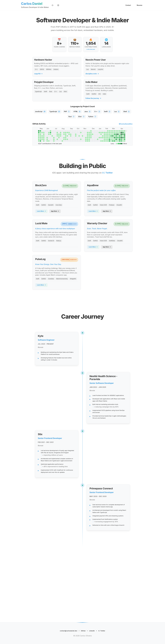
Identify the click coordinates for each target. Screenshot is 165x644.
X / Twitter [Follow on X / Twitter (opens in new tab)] (108, 186)
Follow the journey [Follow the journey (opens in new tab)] (94, 105)
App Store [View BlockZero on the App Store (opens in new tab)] (58, 227)
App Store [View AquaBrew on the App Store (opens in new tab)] (110, 227)
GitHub (84, 630)
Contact (127, 6)
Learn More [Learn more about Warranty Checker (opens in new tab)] (94, 267)
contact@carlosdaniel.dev (66, 630)
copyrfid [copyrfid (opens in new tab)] (39, 77)
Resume (139, 6)
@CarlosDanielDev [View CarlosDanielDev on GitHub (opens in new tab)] (126, 133)
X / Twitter (105, 630)
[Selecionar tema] (59, 6)
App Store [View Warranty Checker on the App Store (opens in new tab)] (110, 267)
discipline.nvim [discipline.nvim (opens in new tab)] (92, 77)
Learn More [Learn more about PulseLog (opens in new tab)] (42, 312)
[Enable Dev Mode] (53, 6)
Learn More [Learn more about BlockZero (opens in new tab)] (42, 227)
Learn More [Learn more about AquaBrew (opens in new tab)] (94, 227)
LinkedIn (94, 630)
